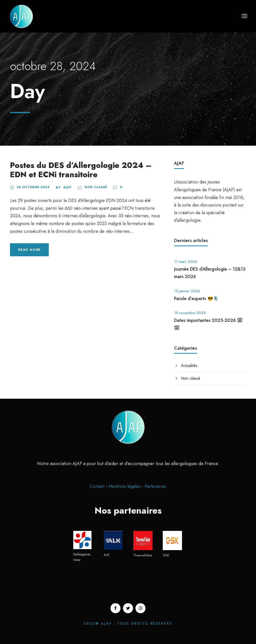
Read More (29, 250)
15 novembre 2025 (190, 313)
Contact (97, 486)
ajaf (67, 187)
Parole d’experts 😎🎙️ (196, 299)
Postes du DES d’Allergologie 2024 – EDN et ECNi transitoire (81, 170)
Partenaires (155, 486)
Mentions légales (125, 486)
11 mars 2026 (185, 262)
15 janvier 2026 (187, 291)
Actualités (189, 366)
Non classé (96, 187)
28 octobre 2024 (33, 187)
